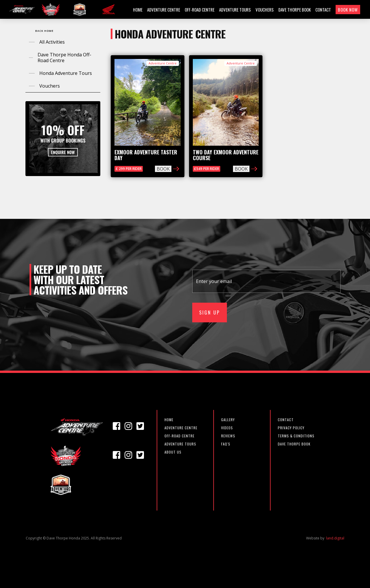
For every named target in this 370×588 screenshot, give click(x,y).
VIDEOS (227, 428)
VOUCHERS (265, 10)
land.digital (335, 538)
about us (173, 452)
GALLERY (228, 420)
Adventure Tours (180, 444)
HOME (138, 10)
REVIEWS (228, 436)
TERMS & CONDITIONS (296, 436)
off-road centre (180, 436)
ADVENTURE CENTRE (164, 10)
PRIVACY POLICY (291, 428)
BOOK (163, 169)
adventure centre (181, 428)
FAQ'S (226, 444)
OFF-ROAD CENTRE (200, 10)
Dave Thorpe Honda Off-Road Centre (64, 58)
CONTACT (323, 10)
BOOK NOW (348, 10)
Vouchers (50, 86)
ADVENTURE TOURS (235, 10)
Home (169, 420)
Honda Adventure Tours (66, 73)
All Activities (52, 42)
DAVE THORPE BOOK (295, 10)
